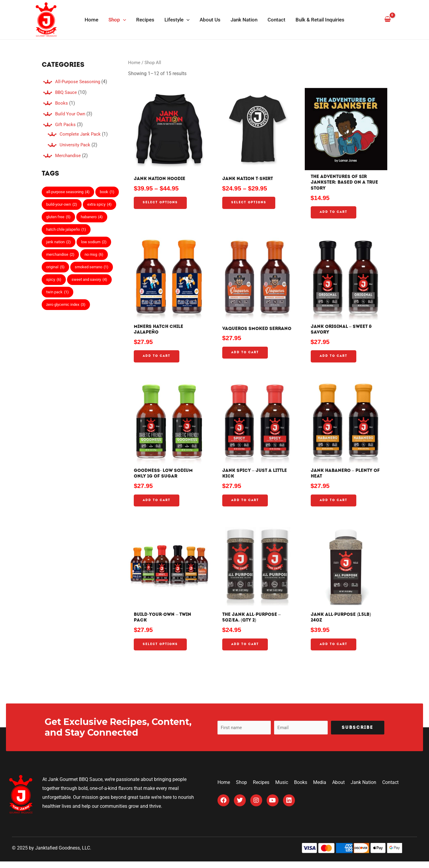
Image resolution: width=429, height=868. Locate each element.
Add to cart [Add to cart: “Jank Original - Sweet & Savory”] (334, 359)
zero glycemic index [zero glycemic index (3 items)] (66, 305)
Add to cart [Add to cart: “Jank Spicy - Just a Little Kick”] (246, 505)
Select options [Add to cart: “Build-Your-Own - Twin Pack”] (161, 651)
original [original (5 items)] (55, 267)
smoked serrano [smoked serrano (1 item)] (92, 267)
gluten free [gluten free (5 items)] (58, 217)
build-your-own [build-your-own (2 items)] (62, 204)
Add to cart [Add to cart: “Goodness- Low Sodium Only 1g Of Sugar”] (157, 505)
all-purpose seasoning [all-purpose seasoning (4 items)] (68, 192)
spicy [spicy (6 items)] (54, 280)
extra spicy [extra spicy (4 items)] (100, 204)
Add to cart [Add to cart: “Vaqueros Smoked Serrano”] (246, 359)
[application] (123, 20)
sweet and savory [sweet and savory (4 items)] (89, 280)
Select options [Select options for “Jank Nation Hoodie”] (161, 203)
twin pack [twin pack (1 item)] (57, 292)
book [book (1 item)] (107, 192)
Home (134, 63)
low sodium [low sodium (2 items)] (94, 242)
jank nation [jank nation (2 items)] (59, 242)
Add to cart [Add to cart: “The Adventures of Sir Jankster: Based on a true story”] (334, 214)
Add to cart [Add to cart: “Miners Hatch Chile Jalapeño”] (157, 359)
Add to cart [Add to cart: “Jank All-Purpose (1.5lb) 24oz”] (334, 651)
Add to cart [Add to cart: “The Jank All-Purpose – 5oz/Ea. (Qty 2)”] (246, 651)
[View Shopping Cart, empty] (387, 20)
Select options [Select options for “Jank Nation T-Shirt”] (250, 203)
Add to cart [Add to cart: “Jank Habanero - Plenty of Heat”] (334, 505)
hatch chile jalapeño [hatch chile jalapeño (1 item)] (66, 230)
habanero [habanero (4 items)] (92, 217)
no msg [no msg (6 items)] (94, 255)
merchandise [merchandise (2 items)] (60, 255)
